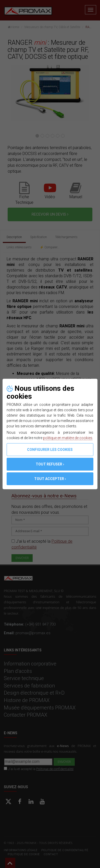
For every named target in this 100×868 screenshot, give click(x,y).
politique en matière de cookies (68, 438)
